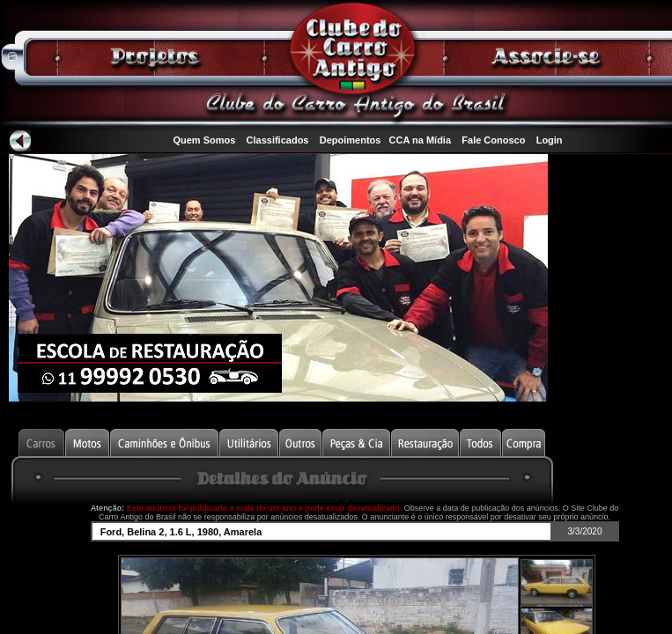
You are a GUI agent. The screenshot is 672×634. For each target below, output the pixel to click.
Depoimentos (351, 140)
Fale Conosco (493, 140)
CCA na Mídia (421, 140)
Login (550, 140)
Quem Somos (204, 140)
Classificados (278, 140)
